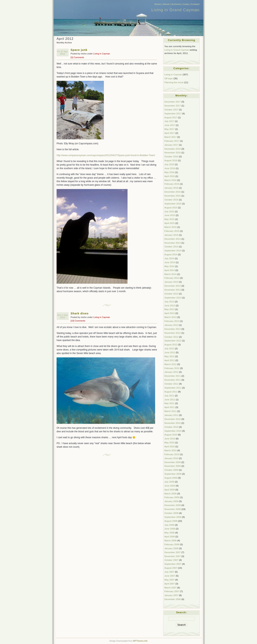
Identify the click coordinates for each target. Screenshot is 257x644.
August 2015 (171, 207)
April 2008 (170, 536)
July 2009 (169, 482)
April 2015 (170, 223)
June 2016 (170, 168)
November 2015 (173, 196)
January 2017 (171, 145)
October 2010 (171, 427)
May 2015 (169, 219)
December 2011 (173, 376)
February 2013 (172, 321)
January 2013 (171, 325)
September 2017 (173, 113)
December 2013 (173, 286)
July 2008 (169, 525)
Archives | (177, 4)
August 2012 (171, 344)
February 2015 (172, 231)
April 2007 (170, 584)
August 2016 (171, 160)
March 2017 (170, 137)
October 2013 (171, 294)
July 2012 (169, 348)
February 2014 (172, 278)
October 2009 (171, 470)
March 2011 (170, 411)
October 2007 (171, 560)
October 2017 (171, 110)
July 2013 (169, 301)
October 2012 (171, 337)
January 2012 (171, 372)
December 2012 (173, 329)
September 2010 (173, 431)
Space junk (79, 50)
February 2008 (172, 544)
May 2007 (169, 580)
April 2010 (170, 446)
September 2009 (173, 474)
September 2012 (173, 341)
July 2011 (169, 396)
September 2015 (173, 204)
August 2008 (171, 521)
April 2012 (170, 360)
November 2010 (173, 423)
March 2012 (170, 364)
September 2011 (173, 388)
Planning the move (174, 82)
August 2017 (171, 117)
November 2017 (173, 106)
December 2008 (173, 505)
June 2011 (170, 399)
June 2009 (170, 486)
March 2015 (170, 227)
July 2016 (169, 164)
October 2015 (171, 200)
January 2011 (171, 415)
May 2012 (169, 356)
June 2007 (170, 576)
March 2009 (170, 493)
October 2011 (171, 384)
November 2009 (173, 466)
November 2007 (173, 556)
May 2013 (169, 309)
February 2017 (172, 141)
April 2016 (170, 176)
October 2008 (171, 513)
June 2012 (170, 352)
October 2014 (171, 247)
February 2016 (172, 184)
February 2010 (172, 454)
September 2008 (173, 517)
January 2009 (171, 501)
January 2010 (171, 458)
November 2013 (173, 290)
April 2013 (170, 313)
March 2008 (170, 540)
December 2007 (173, 552)
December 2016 (173, 149)
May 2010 (169, 442)
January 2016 (171, 188)
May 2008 (169, 533)
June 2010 (170, 438)
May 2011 (169, 403)
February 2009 (172, 497)
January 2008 (171, 548)
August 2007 (171, 568)
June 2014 (170, 262)
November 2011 (173, 380)
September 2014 (173, 250)
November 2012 (173, 333)
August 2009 (171, 478)
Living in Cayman (102, 54)
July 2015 (169, 211)
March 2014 (170, 274)
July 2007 (169, 572)
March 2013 (170, 317)
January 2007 (171, 595)
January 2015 (171, 235)
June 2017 (170, 125)
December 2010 (173, 419)
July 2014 (169, 258)
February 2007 (172, 591)
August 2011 (171, 392)
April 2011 (170, 407)
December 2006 (173, 599)
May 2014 (169, 266)
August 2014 (171, 254)
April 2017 (170, 133)
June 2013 (170, 305)
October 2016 (171, 156)
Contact (195, 4)
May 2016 (169, 172)
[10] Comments (78, 321)
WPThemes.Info (140, 641)
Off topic (169, 78)
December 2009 (173, 462)
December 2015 (173, 192)
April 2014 (170, 270)
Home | (158, 4)
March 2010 (170, 450)
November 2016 (173, 152)
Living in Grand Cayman (175, 10)
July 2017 (169, 121)
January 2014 (171, 282)
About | (167, 4)
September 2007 (173, 564)
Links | (187, 4)
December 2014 (173, 239)
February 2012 (172, 368)
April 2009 (170, 490)
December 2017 (173, 102)
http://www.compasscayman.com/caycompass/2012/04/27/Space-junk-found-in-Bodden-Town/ (106, 155)
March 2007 (170, 588)
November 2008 (173, 509)
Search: (182, 612)
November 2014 (173, 243)
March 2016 (170, 180)
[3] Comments (77, 57)
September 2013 (173, 298)
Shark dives (80, 313)
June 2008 (170, 529)
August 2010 (171, 435)
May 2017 (169, 129)
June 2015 (170, 215)
